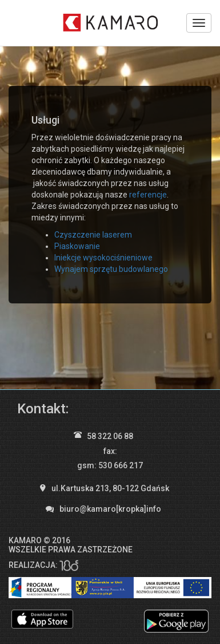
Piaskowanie (77, 246)
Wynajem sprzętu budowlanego (111, 269)
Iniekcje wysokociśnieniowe (103, 258)
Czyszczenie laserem (93, 235)
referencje (148, 195)
